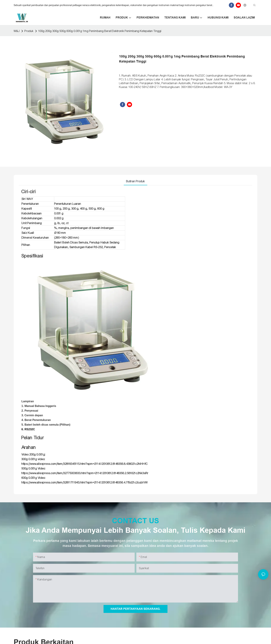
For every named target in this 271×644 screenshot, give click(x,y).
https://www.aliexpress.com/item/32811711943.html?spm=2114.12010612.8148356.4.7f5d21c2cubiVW (85, 483)
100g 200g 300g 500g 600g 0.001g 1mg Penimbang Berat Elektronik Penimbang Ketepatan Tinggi (100, 31)
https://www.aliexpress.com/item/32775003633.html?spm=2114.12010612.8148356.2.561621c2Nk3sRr (85, 473)
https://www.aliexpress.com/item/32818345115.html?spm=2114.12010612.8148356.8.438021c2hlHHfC (85, 464)
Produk (29, 31)
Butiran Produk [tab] (135, 181)
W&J (17, 31)
